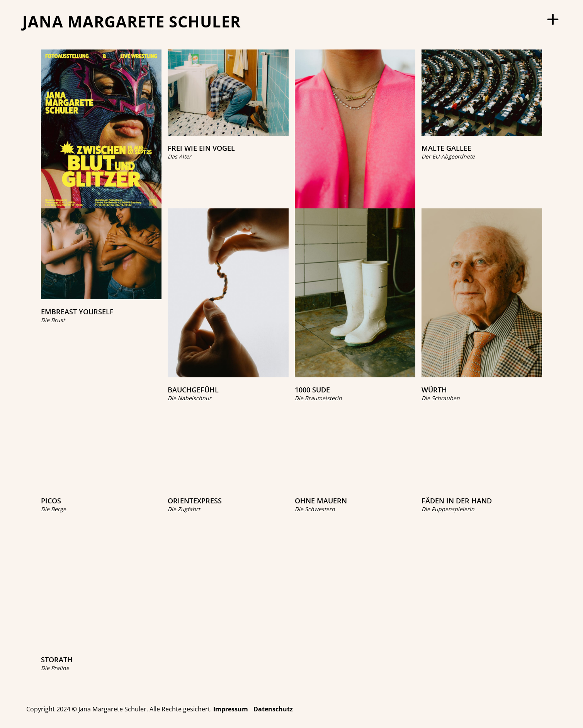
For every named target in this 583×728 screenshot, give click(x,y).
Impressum (231, 709)
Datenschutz (273, 709)
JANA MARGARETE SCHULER (132, 21)
